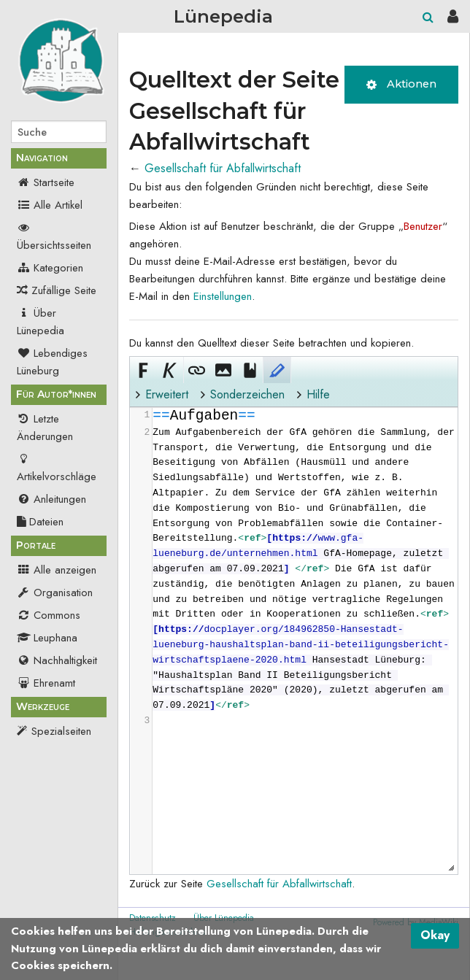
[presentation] (304, 568)
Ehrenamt (46, 683)
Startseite (46, 182)
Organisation (55, 593)
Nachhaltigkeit (57, 660)
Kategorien (50, 268)
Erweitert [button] (167, 394)
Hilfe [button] (318, 394)
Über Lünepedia (41, 322)
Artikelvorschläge (57, 468)
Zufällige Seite (64, 290)
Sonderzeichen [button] (247, 394)
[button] (143, 370)
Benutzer (423, 226)
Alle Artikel (50, 205)
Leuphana (47, 638)
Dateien (40, 522)
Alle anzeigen (57, 570)
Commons (49, 615)
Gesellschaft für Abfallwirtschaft (223, 168)
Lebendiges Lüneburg (52, 362)
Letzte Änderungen (45, 428)
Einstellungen (223, 296)
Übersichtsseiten (54, 236)
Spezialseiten (61, 731)
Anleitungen (51, 499)
